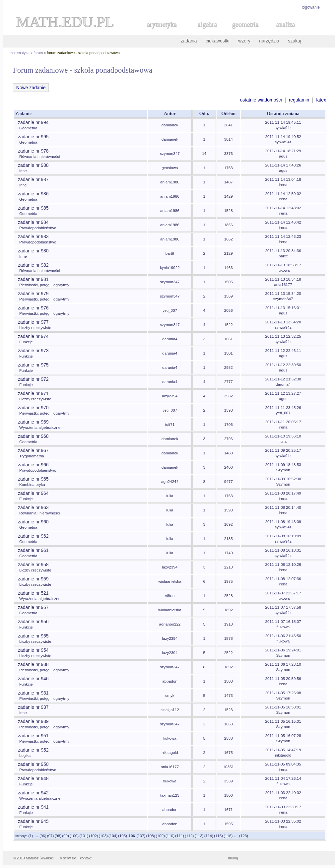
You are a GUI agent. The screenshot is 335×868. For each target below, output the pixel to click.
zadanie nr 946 (33, 679)
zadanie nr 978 (33, 151)
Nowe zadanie (31, 88)
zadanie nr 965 (33, 479)
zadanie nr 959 (33, 579)
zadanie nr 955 (33, 636)
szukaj (295, 41)
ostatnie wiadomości (261, 100)
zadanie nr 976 (33, 308)
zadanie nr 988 (33, 165)
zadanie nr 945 (33, 821)
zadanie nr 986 (33, 194)
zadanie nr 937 (33, 707)
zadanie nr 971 (33, 393)
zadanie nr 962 (33, 536)
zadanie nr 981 (33, 279)
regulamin (299, 100)
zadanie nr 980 (33, 251)
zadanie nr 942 (33, 793)
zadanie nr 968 (33, 436)
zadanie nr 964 (33, 493)
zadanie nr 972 (33, 379)
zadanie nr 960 (33, 522)
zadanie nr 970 (33, 408)
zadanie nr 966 (33, 465)
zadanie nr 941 (33, 807)
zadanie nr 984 (33, 222)
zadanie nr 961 (33, 550)
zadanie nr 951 (33, 736)
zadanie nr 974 (33, 336)
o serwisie (68, 858)
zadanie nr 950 (33, 764)
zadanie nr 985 (33, 208)
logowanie (311, 7)
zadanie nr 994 (33, 122)
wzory (244, 41)
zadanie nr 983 (33, 236)
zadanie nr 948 (33, 778)
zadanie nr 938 (33, 664)
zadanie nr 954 (33, 650)
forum (38, 53)
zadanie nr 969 (33, 422)
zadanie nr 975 (33, 365)
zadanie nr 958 (33, 565)
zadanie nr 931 (33, 693)
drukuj (233, 858)
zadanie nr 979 (33, 294)
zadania (189, 41)
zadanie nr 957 (33, 607)
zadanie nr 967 (33, 450)
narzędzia (269, 41)
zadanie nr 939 (33, 721)
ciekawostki (218, 41)
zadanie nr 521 (33, 593)
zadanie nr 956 (33, 622)
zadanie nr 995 (33, 137)
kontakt (86, 858)
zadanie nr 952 (33, 750)
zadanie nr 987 (33, 179)
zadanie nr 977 (33, 322)
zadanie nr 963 (33, 507)
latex (321, 100)
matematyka (20, 53)
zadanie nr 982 (33, 265)
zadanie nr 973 (33, 351)
